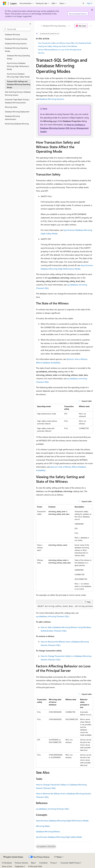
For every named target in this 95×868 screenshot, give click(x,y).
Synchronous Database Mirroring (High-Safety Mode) (59, 837)
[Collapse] (30, 24)
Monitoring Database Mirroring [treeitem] (17, 124)
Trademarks (19, 866)
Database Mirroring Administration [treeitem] (12, 118)
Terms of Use (7, 866)
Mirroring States (43, 826)
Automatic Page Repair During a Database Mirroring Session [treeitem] (17, 101)
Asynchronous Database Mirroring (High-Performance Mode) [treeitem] (18, 66)
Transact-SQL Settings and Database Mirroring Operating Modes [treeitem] (19, 84)
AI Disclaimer (7, 863)
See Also (41, 53)
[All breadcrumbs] (38, 26)
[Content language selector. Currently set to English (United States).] (13, 857)
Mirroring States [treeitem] (11, 107)
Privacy (53, 863)
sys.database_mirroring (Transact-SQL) (53, 616)
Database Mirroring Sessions (52, 99)
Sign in (89, 3)
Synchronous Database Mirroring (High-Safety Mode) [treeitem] (18, 75)
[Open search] (83, 3)
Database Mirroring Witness (48, 831)
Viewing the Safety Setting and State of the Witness (58, 46)
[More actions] (91, 26)
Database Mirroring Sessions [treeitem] (16, 43)
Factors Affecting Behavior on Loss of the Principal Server (60, 50)
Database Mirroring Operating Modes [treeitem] (18, 57)
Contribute (43, 863)
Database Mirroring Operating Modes (55, 26)
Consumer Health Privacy (70, 863)
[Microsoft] (5, 3)
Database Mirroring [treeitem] (12, 34)
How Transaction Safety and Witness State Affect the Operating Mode (65, 43)
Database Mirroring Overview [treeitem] (16, 39)
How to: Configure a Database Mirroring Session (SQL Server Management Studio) (64, 128)
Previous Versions (21, 863)
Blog (33, 863)
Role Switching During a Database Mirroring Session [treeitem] (18, 93)
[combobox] (17, 29)
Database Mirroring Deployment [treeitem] (17, 112)
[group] (65, 606)
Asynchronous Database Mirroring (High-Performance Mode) (62, 821)
